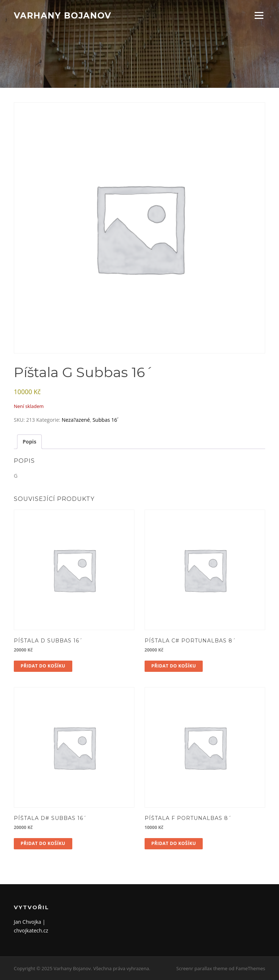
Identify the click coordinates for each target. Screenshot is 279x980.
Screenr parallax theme (202, 968)
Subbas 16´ (106, 420)
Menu (259, 15)
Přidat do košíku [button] (43, 666)
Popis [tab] (29, 442)
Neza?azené (76, 420)
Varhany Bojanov (62, 15)
